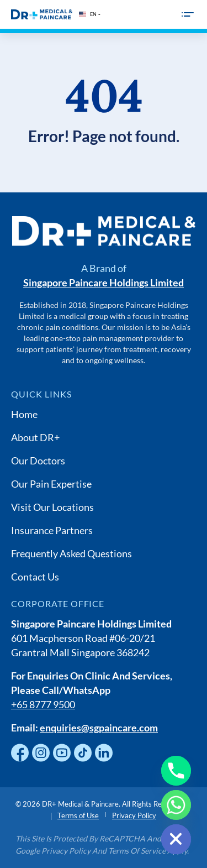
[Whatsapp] (176, 805)
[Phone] (176, 771)
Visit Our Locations (52, 507)
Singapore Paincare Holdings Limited (104, 283)
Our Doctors (38, 461)
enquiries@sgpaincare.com (99, 728)
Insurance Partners (52, 530)
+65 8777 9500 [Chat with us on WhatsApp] (43, 704)
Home (24, 414)
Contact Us (35, 577)
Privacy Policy (134, 815)
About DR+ (35, 437)
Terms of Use (78, 815)
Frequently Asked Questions (71, 553)
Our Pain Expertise (51, 484)
